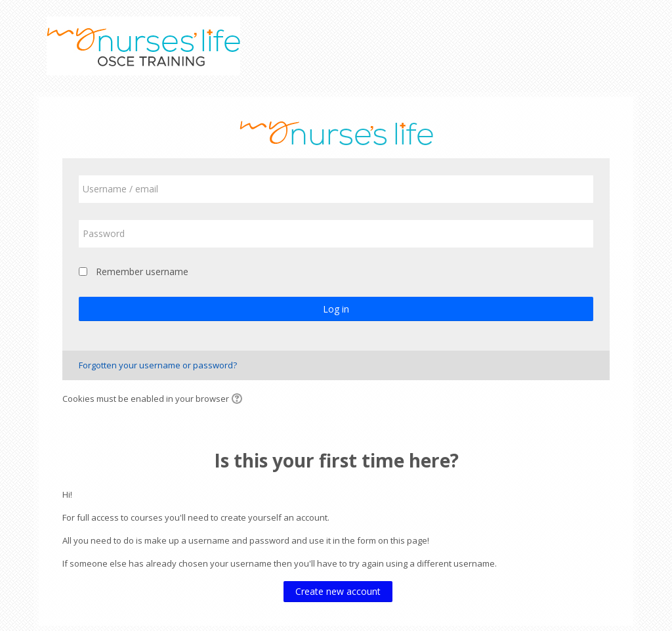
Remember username (142, 272)
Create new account (338, 591)
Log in (336, 309)
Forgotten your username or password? (158, 365)
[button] (239, 400)
